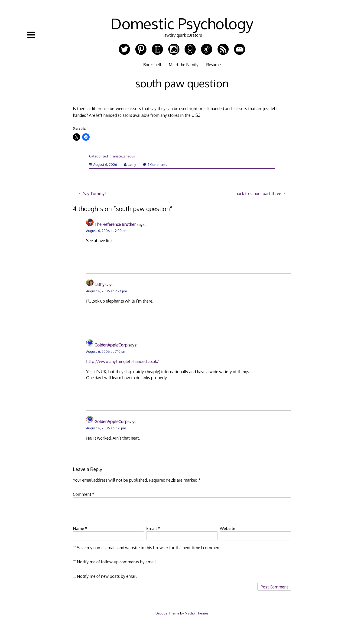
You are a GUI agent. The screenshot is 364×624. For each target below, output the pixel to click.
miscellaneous (124, 156)
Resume (213, 65)
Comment (84, 494)
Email (153, 528)
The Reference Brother (115, 224)
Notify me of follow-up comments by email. (117, 562)
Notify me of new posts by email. (107, 576)
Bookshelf (152, 65)
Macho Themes (197, 613)
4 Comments (155, 165)
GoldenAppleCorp (111, 345)
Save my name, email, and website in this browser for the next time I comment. (149, 548)
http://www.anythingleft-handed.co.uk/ (122, 361)
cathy (130, 165)
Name (80, 528)
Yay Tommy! (94, 193)
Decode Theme (167, 613)
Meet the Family (184, 65)
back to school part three (258, 193)
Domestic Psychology (182, 23)
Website (227, 528)
